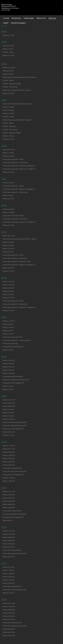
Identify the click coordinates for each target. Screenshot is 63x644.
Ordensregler (29, 18)
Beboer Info (41, 18)
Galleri (6, 23)
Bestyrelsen (16, 18)
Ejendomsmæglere (18, 23)
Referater (52, 18)
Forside (6, 18)
